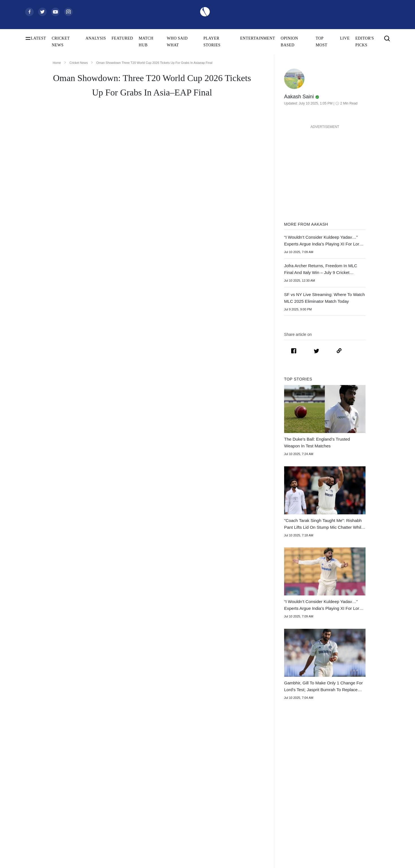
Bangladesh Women (201, 853)
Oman (197, 415)
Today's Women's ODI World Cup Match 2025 (57, 799)
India (190, 772)
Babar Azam (115, 817)
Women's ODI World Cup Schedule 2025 (57, 772)
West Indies (195, 808)
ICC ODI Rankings (40, 826)
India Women (196, 817)
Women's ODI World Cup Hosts (51, 808)
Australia (193, 781)
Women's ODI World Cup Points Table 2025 (57, 790)
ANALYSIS (96, 38)
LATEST (38, 38)
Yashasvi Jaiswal (119, 790)
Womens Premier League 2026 (290, 799)
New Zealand (196, 799)
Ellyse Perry (115, 844)
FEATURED (122, 38)
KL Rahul (113, 808)
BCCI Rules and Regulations (48, 853)
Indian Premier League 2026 (288, 808)
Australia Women (199, 844)
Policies (352, 808)
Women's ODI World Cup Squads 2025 (56, 781)
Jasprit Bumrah (117, 799)
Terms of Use (356, 799)
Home (57, 63)
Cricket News (79, 63)
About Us (353, 772)
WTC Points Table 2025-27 (47, 844)
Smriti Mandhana (119, 826)
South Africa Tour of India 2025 (291, 781)
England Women (199, 826)
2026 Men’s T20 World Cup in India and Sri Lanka (117, 504)
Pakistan (192, 790)
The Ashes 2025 (278, 772)
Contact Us (355, 781)
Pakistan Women (199, 835)
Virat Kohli (114, 772)
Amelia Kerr (115, 853)
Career (351, 790)
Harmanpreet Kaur (120, 835)
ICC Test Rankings (40, 817)
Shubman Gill (116, 781)
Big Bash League (279, 790)
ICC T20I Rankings (41, 835)
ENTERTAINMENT (258, 38)
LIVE (345, 38)
